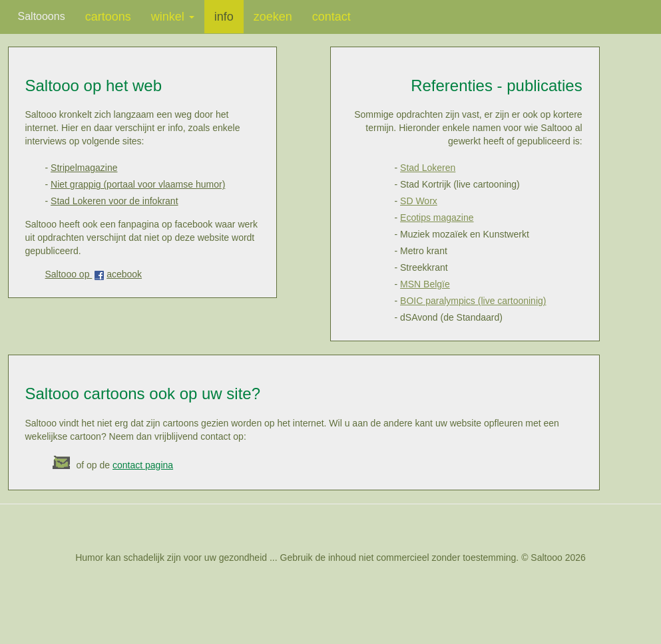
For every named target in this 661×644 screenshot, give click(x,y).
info (224, 17)
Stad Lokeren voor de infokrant (114, 201)
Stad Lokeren (428, 168)
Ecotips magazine (437, 218)
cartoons (108, 17)
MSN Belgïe (425, 284)
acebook (124, 274)
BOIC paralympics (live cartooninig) (473, 301)
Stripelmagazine (84, 168)
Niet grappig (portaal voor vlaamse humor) (138, 184)
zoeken (273, 17)
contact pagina (143, 465)
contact (331, 17)
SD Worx (419, 201)
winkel (173, 17)
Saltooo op (69, 274)
